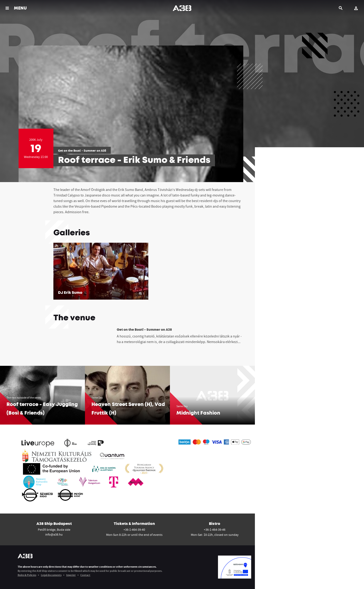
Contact (85, 575)
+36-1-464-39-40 (134, 530)
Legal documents (51, 575)
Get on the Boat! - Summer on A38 (82, 151)
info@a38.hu (54, 534)
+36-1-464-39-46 (215, 530)
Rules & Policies (27, 575)
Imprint (71, 575)
